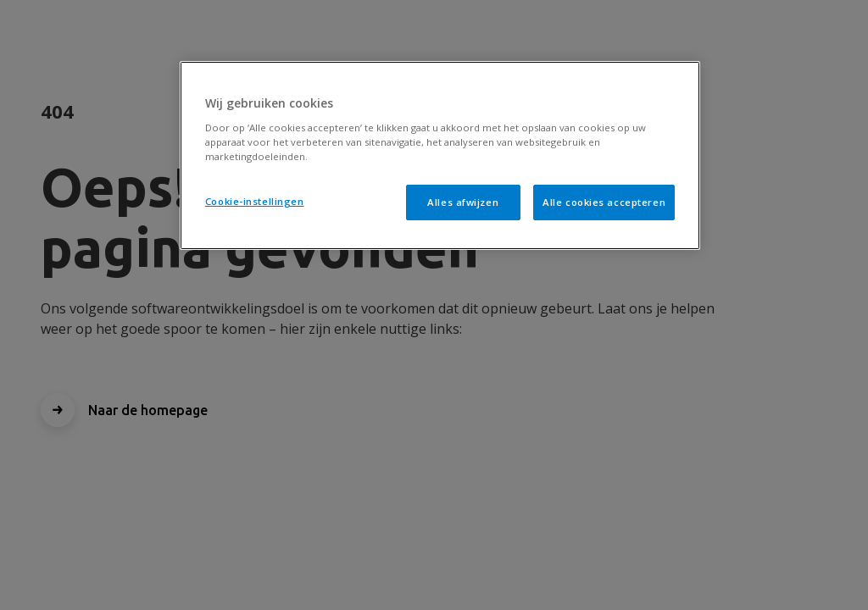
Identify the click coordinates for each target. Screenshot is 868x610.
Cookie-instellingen (255, 201)
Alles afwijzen (463, 202)
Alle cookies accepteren (604, 202)
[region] (440, 155)
